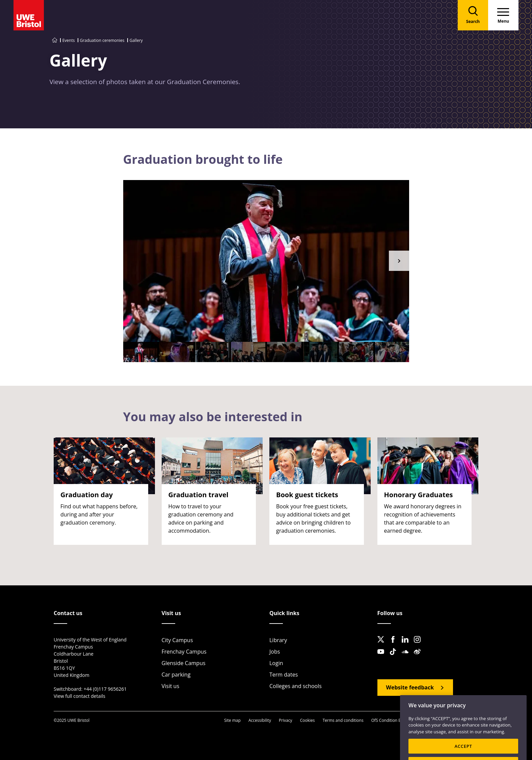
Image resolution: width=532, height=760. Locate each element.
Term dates (284, 675)
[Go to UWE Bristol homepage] (55, 40)
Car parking (176, 675)
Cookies (308, 720)
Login (276, 663)
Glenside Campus (184, 663)
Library (278, 640)
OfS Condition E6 (387, 720)
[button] (399, 261)
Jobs (275, 652)
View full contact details (79, 696)
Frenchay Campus (184, 652)
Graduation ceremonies (102, 40)
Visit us (171, 686)
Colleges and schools (296, 686)
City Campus (177, 640)
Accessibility (260, 720)
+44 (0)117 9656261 (105, 689)
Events (69, 40)
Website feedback (410, 687)
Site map (232, 720)
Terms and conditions (343, 720)
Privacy (286, 720)
